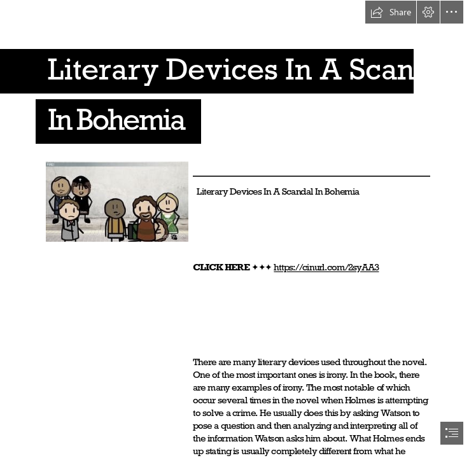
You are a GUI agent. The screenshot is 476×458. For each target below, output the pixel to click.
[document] (238, 229)
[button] (391, 12)
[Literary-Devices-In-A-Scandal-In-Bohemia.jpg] (116, 201)
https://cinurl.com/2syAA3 (326, 267)
